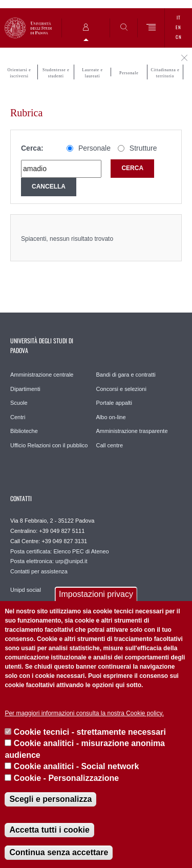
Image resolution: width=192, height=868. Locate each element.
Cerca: (32, 148)
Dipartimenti (25, 389)
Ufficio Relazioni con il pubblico (49, 445)
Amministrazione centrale (42, 375)
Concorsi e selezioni (121, 389)
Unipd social (26, 590)
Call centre (110, 445)
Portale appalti (114, 403)
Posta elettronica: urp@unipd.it (49, 561)
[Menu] (151, 28)
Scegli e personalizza (50, 799)
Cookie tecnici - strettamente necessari (90, 732)
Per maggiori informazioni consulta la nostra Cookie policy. (84, 713)
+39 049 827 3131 (64, 541)
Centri (18, 417)
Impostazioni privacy (96, 594)
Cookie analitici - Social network (77, 766)
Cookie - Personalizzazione (66, 778)
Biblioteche (24, 431)
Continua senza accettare (59, 852)
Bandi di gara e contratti (126, 375)
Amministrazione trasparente (132, 431)
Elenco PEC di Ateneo (81, 551)
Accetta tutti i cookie (49, 830)
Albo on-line (111, 417)
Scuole (19, 403)
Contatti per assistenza (39, 571)
